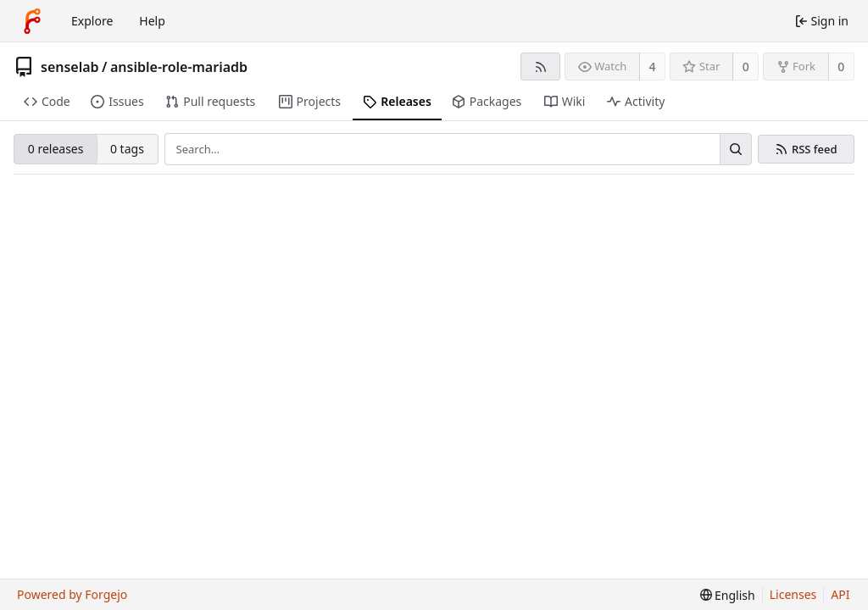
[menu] (728, 595)
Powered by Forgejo (72, 594)
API (840, 594)
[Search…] (736, 149)
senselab (70, 67)
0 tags (127, 149)
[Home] (32, 21)
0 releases (56, 149)
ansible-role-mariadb (179, 67)
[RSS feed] (540, 67)
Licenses (793, 594)
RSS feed (815, 150)
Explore (92, 21)
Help (152, 21)
